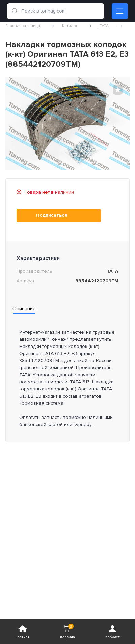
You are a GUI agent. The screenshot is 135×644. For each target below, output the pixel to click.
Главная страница (23, 26)
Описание (24, 309)
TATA (104, 26)
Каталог (70, 26)
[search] (15, 11)
